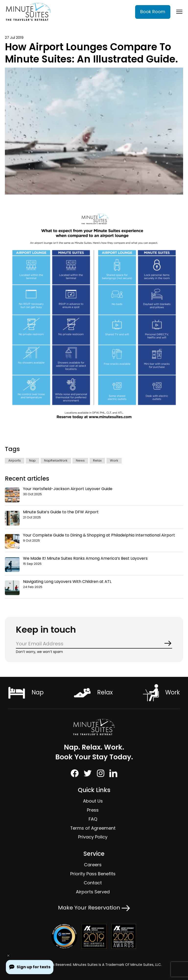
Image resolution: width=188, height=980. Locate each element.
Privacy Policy (93, 837)
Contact (93, 883)
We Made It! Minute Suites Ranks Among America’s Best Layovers (85, 558)
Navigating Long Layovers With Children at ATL (67, 582)
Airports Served (93, 892)
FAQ (93, 819)
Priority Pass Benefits (93, 874)
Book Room (153, 12)
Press (93, 810)
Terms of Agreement (93, 828)
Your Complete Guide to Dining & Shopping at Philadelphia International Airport (99, 535)
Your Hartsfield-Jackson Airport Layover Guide (68, 489)
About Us (93, 801)
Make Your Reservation (94, 908)
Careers (93, 865)
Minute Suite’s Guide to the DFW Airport (61, 512)
